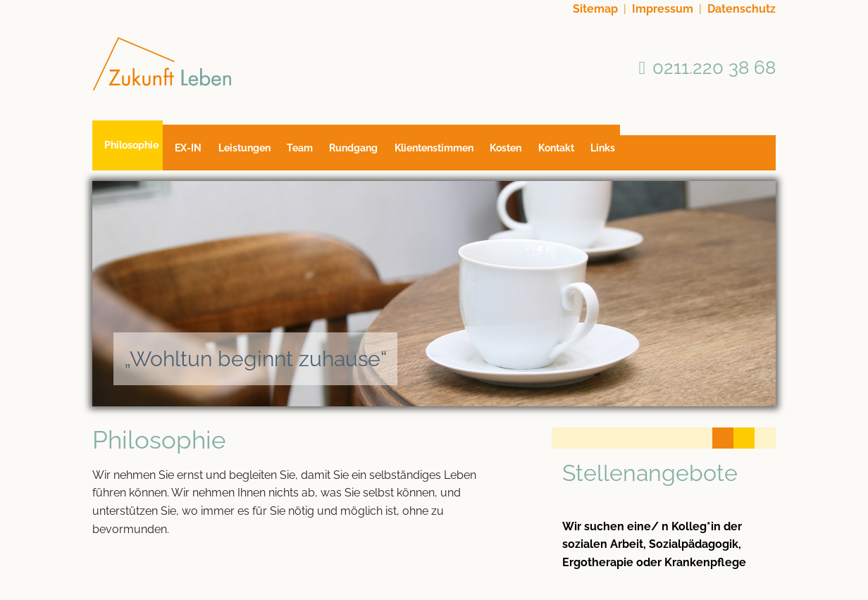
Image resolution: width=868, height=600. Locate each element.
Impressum (663, 9)
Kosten (548, 153)
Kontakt (605, 153)
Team (321, 153)
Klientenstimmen (469, 153)
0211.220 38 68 (714, 67)
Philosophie (131, 147)
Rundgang (382, 153)
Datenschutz (742, 9)
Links (658, 153)
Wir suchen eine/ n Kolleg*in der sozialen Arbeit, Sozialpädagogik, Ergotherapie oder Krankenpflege (654, 544)
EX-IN (195, 153)
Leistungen (258, 153)
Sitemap (595, 9)
